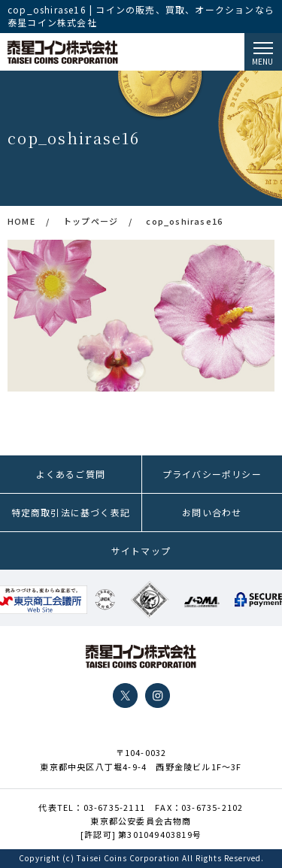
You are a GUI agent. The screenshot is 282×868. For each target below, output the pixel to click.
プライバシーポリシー (212, 474)
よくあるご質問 (71, 474)
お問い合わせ (212, 512)
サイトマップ (141, 550)
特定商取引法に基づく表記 (71, 512)
